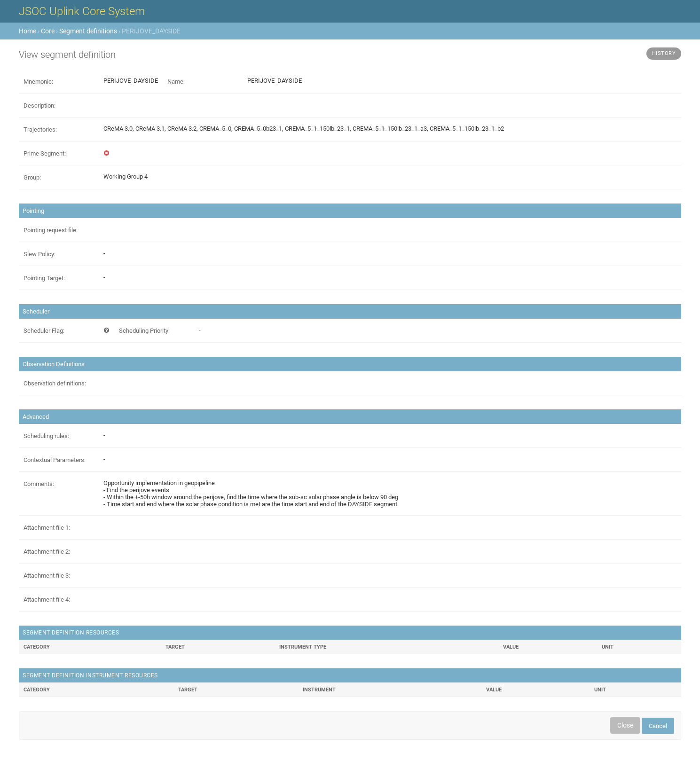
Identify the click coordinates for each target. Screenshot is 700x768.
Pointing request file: (51, 230)
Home (28, 31)
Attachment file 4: (47, 600)
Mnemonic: (38, 82)
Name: (176, 82)
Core (48, 31)
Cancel (658, 726)
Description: (39, 106)
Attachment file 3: (47, 576)
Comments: (39, 484)
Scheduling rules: (46, 436)
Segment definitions (88, 31)
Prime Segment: (45, 153)
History (664, 53)
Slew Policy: (39, 254)
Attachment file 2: (47, 552)
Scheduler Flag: (44, 331)
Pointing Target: (44, 278)
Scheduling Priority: (144, 331)
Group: (32, 177)
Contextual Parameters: (55, 460)
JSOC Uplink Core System (82, 11)
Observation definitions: (55, 383)
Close (625, 725)
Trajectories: (40, 129)
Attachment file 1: (47, 528)
